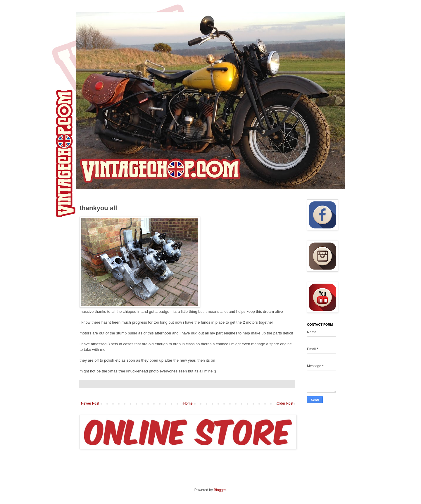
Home (188, 403)
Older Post (285, 403)
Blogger (220, 490)
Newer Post (90, 403)
